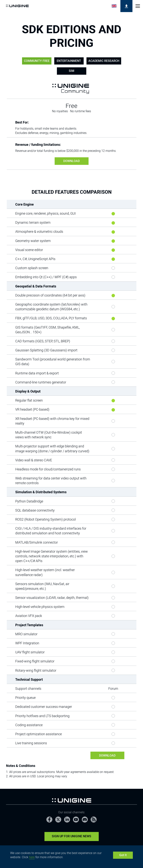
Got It (123, 855)
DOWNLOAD (71, 161)
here (32, 857)
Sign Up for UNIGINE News (71, 836)
